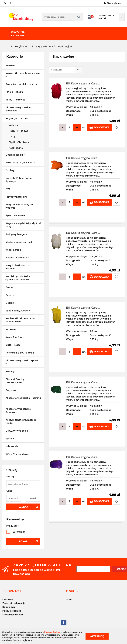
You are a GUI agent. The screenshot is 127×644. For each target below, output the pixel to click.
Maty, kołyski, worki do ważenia (18, 267)
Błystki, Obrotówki (19, 142)
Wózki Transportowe (17, 454)
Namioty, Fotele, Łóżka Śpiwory (19, 180)
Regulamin (9, 607)
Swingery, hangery (16, 234)
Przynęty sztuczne (17, 118)
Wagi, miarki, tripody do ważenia (19, 206)
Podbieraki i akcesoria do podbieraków (20, 320)
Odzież (11, 303)
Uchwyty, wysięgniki (17, 431)
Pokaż (23, 541)
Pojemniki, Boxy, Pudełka (20, 353)
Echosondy (12, 446)
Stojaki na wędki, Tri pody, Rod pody (23, 225)
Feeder (10, 287)
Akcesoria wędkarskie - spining (23, 399)
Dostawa (8, 599)
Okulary (10, 170)
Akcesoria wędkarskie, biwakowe (18, 109)
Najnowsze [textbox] (57, 70)
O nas (69, 599)
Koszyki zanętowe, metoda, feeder (21, 421)
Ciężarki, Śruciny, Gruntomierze (15, 381)
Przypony (12, 390)
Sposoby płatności (13, 615)
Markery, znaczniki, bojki (19, 242)
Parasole (11, 329)
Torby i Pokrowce (16, 100)
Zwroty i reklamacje (14, 603)
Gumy (12, 136)
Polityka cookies (12, 611)
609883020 (5, 3)
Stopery (10, 371)
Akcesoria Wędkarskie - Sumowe (19, 410)
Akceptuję (97, 636)
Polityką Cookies (52, 632)
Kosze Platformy (15, 337)
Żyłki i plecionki (15, 215)
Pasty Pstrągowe (19, 131)
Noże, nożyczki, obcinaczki (21, 162)
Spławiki (10, 439)
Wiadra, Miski (13, 250)
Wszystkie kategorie (18, 34)
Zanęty (10, 295)
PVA (8, 189)
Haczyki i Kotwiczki (17, 258)
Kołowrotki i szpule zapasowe (23, 75)
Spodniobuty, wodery (18, 311)
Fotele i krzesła (14, 92)
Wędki (10, 65)
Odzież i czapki (15, 155)
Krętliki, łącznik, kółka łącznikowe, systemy (18, 278)
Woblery (13, 125)
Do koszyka (99, 127)
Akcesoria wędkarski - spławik (23, 362)
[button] (12, 591)
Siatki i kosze (13, 345)
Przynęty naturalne (17, 197)
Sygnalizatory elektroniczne (22, 84)
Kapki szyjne (16, 148)
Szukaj (23, 507)
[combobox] (65, 70)
